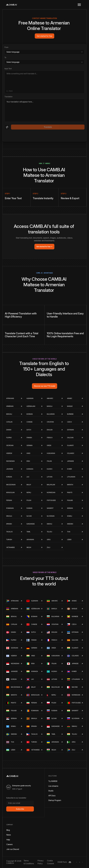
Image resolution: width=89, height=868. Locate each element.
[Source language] (44, 52)
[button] (79, 5)
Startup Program (55, 800)
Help (8, 840)
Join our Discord (13, 849)
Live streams (53, 786)
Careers (10, 844)
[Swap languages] (7, 127)
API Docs (52, 796)
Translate (48, 127)
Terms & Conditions (29, 862)
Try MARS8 (53, 781)
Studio (51, 791)
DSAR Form (62, 862)
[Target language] (44, 62)
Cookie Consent (50, 862)
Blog (8, 830)
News (9, 835)
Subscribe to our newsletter (16, 798)
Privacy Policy (40, 862)
